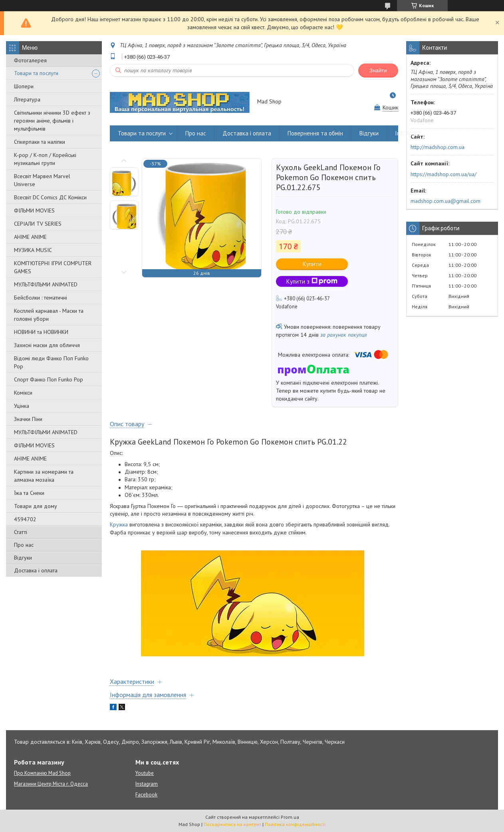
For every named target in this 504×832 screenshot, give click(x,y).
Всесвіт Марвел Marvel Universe (42, 180)
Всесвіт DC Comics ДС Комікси (50, 197)
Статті (21, 532)
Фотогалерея (30, 60)
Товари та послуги (36, 73)
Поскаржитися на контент (232, 824)
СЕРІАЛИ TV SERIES (38, 224)
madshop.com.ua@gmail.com (445, 201)
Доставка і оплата (36, 570)
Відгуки (23, 558)
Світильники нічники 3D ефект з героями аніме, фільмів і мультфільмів (52, 121)
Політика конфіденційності (295, 824)
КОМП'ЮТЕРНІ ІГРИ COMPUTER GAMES (53, 267)
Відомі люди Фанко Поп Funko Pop (51, 362)
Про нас (24, 545)
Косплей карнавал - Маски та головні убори (49, 315)
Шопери (24, 86)
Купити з (312, 281)
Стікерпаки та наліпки (40, 142)
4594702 (25, 519)
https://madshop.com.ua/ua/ (443, 174)
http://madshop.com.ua (438, 147)
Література (27, 99)
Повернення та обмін (315, 133)
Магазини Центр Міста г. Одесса (51, 784)
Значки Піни (28, 419)
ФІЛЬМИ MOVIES (34, 210)
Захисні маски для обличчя (47, 345)
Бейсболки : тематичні (41, 298)
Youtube (145, 773)
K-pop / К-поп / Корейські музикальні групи (45, 159)
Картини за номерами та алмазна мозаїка (44, 476)
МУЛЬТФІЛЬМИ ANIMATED (46, 284)
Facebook (146, 795)
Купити (312, 264)
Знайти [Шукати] (378, 70)
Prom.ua (290, 817)
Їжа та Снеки (29, 493)
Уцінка (22, 406)
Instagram (408, 133)
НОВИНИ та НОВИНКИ (41, 332)
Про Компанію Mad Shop (42, 773)
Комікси (23, 393)
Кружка (119, 524)
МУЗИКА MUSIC (33, 250)
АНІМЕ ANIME (30, 237)
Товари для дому (36, 506)
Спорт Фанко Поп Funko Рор (49, 379)
